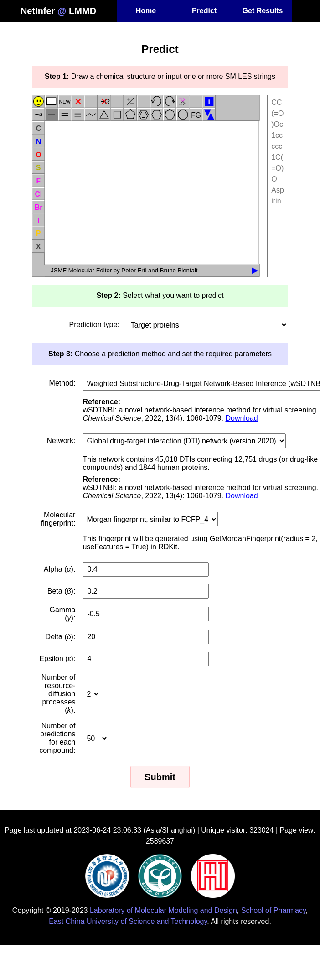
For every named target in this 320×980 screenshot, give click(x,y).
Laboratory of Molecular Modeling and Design (163, 910)
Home (146, 11)
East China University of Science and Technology (128, 921)
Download (241, 418)
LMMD (83, 11)
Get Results (263, 11)
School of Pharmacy (274, 910)
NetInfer (38, 11)
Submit (160, 777)
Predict (204, 11)
